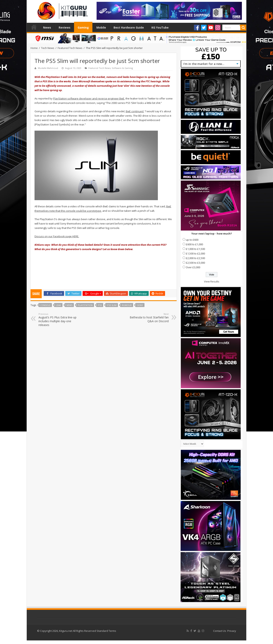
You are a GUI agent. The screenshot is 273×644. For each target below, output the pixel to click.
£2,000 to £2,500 (195, 258)
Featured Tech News (70, 48)
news (69, 305)
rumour (127, 305)
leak (58, 305)
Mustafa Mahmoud (48, 68)
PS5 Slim (112, 305)
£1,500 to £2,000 (195, 253)
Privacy (232, 631)
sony (140, 305)
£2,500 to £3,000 (195, 263)
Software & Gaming (122, 68)
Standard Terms (106, 631)
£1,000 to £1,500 (195, 249)
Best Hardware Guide (129, 27)
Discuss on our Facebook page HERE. (57, 236)
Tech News (48, 48)
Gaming (83, 27)
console (45, 305)
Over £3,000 (193, 267)
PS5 (100, 305)
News (47, 27)
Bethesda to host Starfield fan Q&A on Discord (148, 318)
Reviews (65, 27)
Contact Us (220, 631)
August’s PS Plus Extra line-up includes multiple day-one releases (59, 320)
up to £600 (192, 240)
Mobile (101, 27)
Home (34, 27)
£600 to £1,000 (194, 244)
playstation (85, 305)
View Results (212, 281)
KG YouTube (160, 27)
